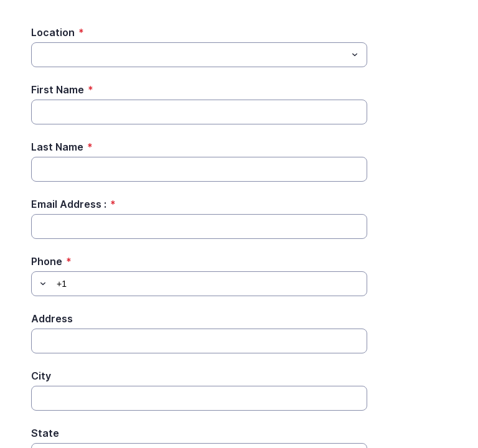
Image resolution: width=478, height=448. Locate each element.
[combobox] (199, 55)
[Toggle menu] (355, 55)
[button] (41, 284)
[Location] (189, 55)
